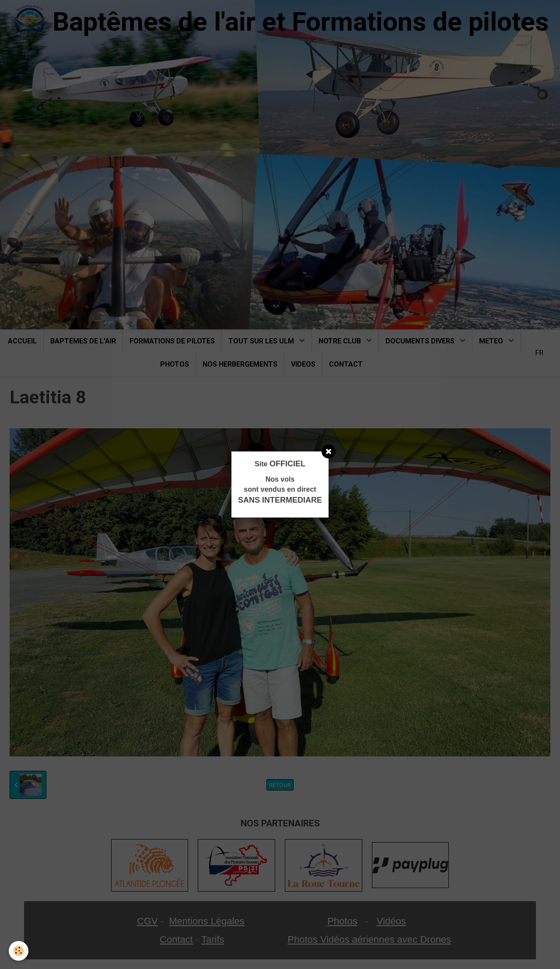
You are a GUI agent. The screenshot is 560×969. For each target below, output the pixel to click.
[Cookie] (19, 951)
